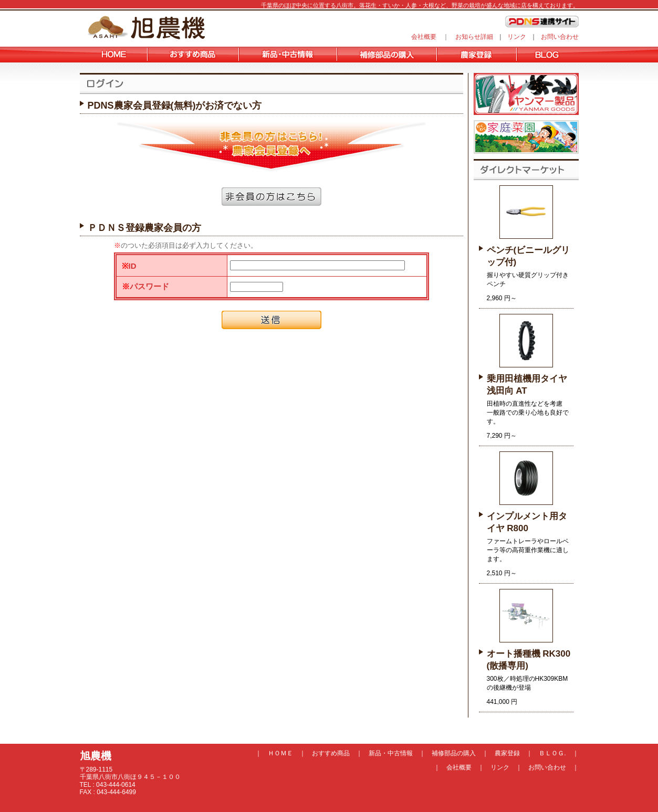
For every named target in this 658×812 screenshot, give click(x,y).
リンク (517, 37)
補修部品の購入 (454, 753)
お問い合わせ (560, 37)
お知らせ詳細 (474, 37)
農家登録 (507, 753)
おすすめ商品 (331, 753)
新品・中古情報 (391, 753)
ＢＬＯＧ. (552, 753)
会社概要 (424, 37)
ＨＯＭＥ (280, 753)
